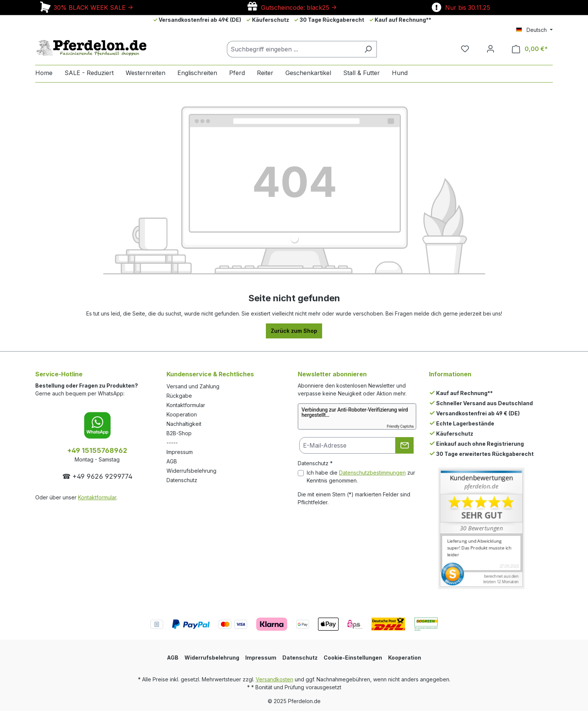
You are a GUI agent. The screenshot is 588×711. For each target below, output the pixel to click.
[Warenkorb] (530, 49)
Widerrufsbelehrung (191, 471)
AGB (172, 461)
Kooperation (182, 414)
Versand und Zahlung (193, 386)
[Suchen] (368, 49)
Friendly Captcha (400, 426)
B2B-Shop (179, 433)
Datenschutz (182, 480)
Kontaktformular (97, 497)
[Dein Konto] (490, 49)
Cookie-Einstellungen (353, 658)
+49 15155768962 (97, 450)
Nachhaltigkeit (184, 424)
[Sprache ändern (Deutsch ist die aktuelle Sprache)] (534, 30)
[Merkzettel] (465, 49)
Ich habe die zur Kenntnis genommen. (361, 477)
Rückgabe (179, 396)
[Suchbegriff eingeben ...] (293, 49)
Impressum (180, 452)
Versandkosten (274, 679)
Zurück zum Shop (294, 331)
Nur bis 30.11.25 (461, 8)
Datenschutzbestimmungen (372, 473)
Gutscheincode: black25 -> (292, 8)
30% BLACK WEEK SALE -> (86, 8)
